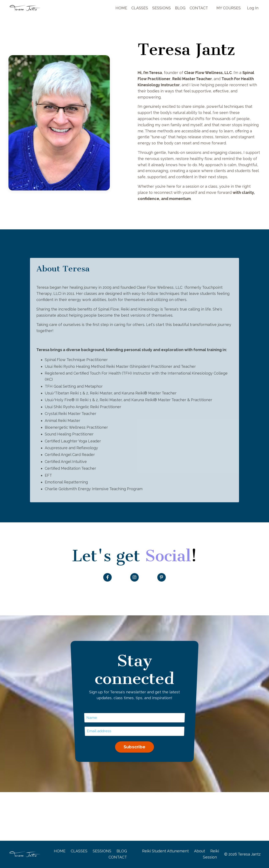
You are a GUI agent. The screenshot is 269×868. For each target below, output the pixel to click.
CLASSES (139, 8)
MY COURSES (228, 8)
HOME (121, 8)
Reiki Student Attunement (165, 851)
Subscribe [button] (134, 716)
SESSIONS (161, 8)
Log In (253, 8)
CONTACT (199, 8)
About (200, 851)
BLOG (180, 8)
